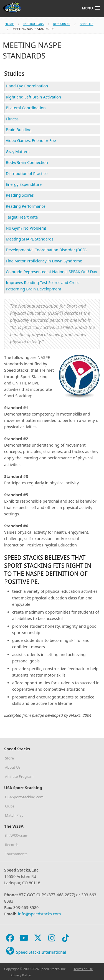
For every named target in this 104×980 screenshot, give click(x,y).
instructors (33, 24)
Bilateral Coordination (26, 108)
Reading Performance (26, 206)
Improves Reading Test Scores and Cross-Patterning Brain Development (43, 286)
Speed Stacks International (35, 951)
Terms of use (83, 969)
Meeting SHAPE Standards (30, 239)
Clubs (10, 806)
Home (9, 24)
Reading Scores (20, 195)
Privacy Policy (21, 975)
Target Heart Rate (22, 217)
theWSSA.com (17, 835)
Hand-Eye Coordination (27, 86)
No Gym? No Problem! (26, 228)
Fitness (12, 119)
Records (12, 845)
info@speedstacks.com (40, 914)
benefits (86, 24)
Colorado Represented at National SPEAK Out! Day (51, 272)
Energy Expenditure (24, 184)
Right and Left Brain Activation (33, 97)
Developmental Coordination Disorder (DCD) (46, 250)
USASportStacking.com (24, 797)
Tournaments (16, 854)
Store (9, 758)
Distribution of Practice (27, 174)
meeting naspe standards (33, 29)
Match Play (14, 815)
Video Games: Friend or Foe (31, 140)
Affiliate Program (19, 776)
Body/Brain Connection (27, 162)
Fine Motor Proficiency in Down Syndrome (44, 261)
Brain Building (19, 130)
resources (62, 24)
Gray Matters (18, 152)
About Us (13, 767)
